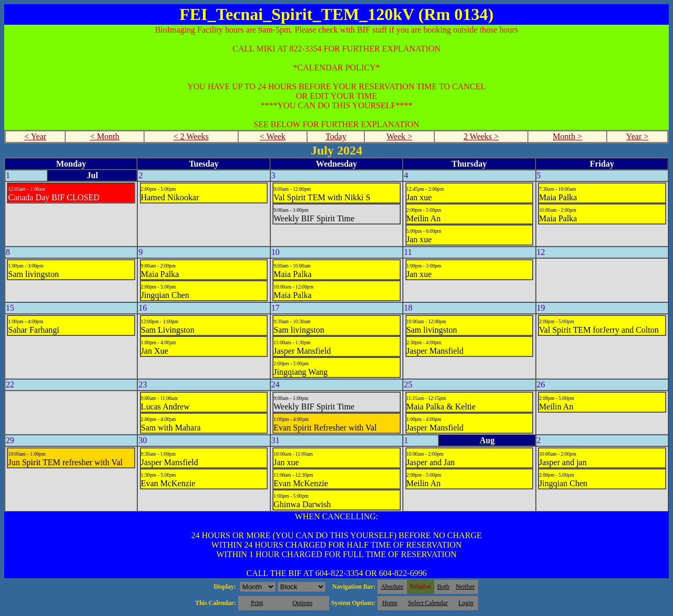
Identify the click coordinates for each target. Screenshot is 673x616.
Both (443, 587)
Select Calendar (428, 603)
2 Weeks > (481, 136)
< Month (105, 136)
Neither (465, 587)
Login (466, 603)
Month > (567, 136)
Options (302, 603)
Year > (638, 136)
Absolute (392, 587)
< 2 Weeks (191, 136)
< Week (273, 136)
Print (257, 603)
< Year (35, 136)
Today (336, 136)
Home (390, 603)
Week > (399, 136)
